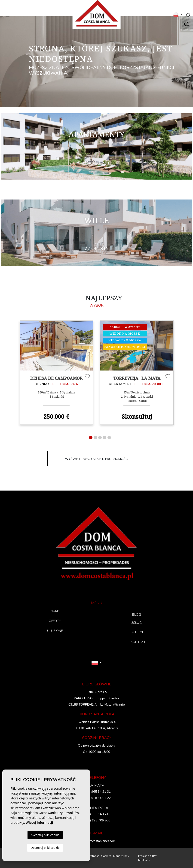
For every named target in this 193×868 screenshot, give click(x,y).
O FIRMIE (138, 632)
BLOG (137, 615)
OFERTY (55, 621)
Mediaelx (144, 860)
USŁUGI (136, 623)
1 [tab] (91, 438)
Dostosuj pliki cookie (45, 848)
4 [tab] (105, 438)
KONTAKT (138, 642)
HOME (55, 611)
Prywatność (92, 856)
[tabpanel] (56, 373)
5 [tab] (109, 438)
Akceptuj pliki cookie (45, 835)
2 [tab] (95, 438)
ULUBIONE (55, 631)
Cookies (106, 856)
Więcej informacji (39, 822)
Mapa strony (121, 856)
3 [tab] (100, 438)
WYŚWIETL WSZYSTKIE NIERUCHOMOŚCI (97, 459)
